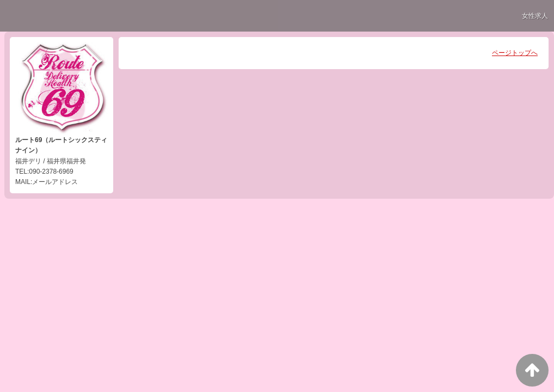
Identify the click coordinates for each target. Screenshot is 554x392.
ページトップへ (515, 53)
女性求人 (535, 16)
